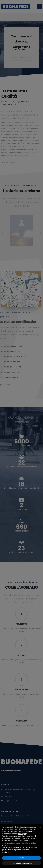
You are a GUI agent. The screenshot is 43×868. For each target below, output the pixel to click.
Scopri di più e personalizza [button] (21, 863)
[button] (40, 828)
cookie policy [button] (23, 834)
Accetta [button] (21, 858)
